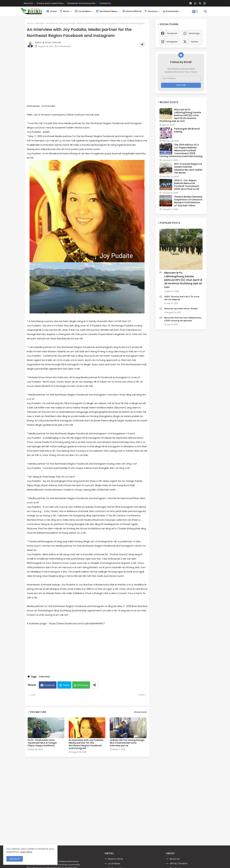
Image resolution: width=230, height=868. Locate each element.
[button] (205, 11)
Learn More (26, 852)
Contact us (105, 3)
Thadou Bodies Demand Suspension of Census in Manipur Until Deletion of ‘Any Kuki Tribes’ (188, 201)
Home (52, 11)
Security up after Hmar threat (181, 309)
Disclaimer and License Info (82, 3)
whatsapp (194, 33)
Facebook (50, 685)
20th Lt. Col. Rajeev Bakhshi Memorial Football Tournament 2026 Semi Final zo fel (187, 185)
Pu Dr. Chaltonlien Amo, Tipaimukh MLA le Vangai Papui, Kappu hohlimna (42, 743)
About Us (29, 3)
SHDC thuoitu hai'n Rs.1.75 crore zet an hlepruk (182, 298)
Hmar (65, 11)
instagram (172, 42)
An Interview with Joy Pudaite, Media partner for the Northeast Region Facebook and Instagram (86, 744)
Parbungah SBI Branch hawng (187, 130)
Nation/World (132, 11)
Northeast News (107, 11)
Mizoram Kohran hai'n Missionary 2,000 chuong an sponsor (183, 319)
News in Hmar (115, 859)
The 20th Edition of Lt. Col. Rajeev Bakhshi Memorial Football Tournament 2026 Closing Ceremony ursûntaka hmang (181, 151)
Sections (151, 11)
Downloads (171, 11)
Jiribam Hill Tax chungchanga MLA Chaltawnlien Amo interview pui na (127, 743)
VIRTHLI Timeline (178, 864)
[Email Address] (181, 79)
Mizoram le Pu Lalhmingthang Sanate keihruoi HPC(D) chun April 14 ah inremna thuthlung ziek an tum (180, 115)
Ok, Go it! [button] (15, 859)
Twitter (66, 685)
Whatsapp (83, 685)
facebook (172, 33)
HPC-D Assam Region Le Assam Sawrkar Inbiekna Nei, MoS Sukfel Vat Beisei (188, 168)
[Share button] (94, 685)
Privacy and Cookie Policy (50, 3)
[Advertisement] (90, 75)
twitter (194, 42)
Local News (83, 11)
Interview (40, 23)
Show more (140, 712)
